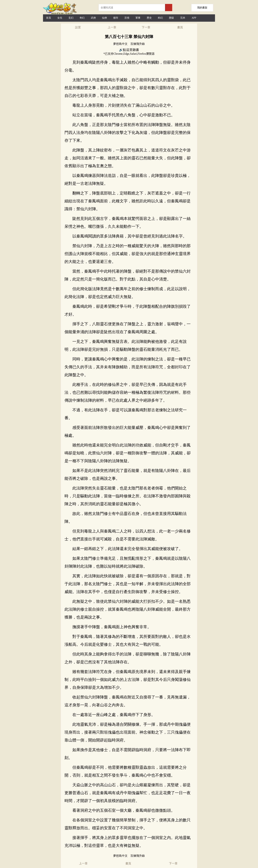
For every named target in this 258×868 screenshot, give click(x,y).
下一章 (146, 27)
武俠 (93, 18)
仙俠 (104, 18)
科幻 (160, 18)
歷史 (149, 18)
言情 (127, 18)
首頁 (49, 18)
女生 (60, 18)
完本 (183, 18)
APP (194, 18)
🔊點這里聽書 (129, 50)
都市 (116, 18)
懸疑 (171, 18)
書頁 (180, 27)
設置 (78, 27)
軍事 (138, 18)
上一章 (112, 27)
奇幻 (82, 18)
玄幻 (71, 18)
